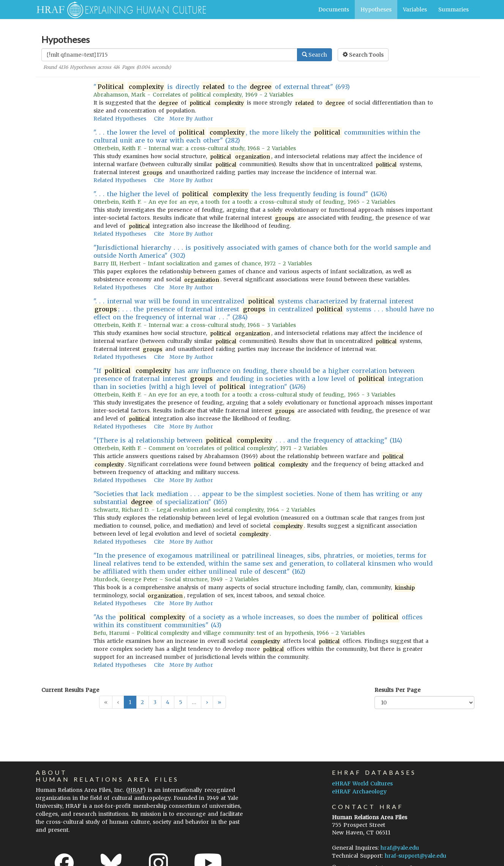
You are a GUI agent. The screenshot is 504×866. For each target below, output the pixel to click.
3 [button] (155, 702)
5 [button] (181, 702)
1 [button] (130, 702)
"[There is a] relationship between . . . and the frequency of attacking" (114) (248, 440)
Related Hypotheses (120, 119)
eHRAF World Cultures (362, 784)
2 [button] (142, 702)
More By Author (191, 119)
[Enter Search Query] (169, 55)
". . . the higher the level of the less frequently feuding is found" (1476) (240, 194)
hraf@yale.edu (400, 848)
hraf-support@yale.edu (416, 856)
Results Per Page (397, 690)
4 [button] (168, 702)
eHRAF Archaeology (359, 791)
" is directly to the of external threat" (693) (222, 87)
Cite (159, 119)
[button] (207, 702)
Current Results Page (70, 690)
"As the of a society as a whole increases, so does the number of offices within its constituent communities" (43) (258, 621)
